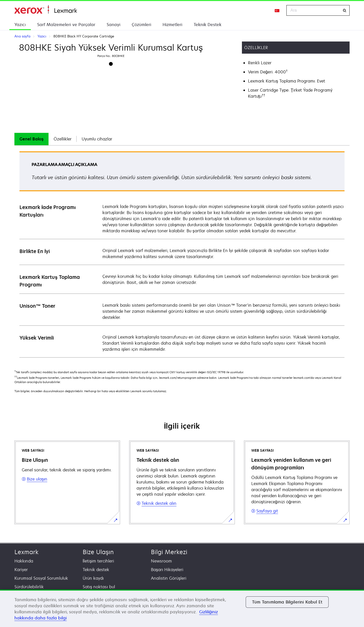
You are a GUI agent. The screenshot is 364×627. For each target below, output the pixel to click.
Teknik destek (96, 570)
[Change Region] (277, 10)
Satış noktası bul (99, 587)
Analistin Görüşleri (169, 578)
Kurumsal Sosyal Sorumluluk (41, 578)
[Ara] (345, 11)
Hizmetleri (172, 25)
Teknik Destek (208, 25)
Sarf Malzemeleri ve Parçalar (66, 25)
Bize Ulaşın (98, 552)
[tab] (31, 139)
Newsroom (161, 561)
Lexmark (26, 552)
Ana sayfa (46, 9)
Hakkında (24, 561)
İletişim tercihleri (98, 561)
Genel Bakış (31, 139)
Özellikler (63, 139)
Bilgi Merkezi (169, 552)
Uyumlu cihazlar (97, 139)
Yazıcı (20, 25)
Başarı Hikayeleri (167, 570)
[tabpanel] (182, 254)
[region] (182, 608)
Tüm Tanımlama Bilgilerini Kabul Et (287, 602)
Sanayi (113, 25)
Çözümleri (141, 25)
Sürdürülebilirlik (29, 587)
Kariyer (21, 570)
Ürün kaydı (93, 578)
